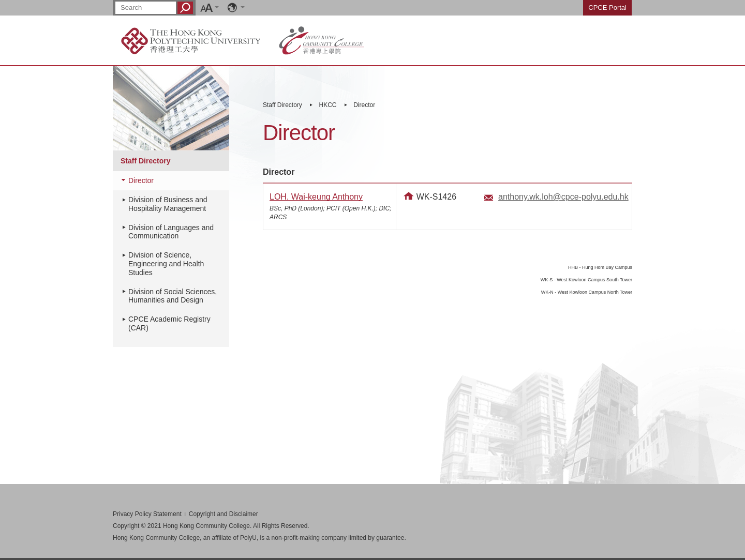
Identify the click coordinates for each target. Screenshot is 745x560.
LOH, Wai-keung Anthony (316, 197)
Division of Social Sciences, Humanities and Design (173, 296)
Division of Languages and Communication (171, 232)
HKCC (328, 105)
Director (364, 105)
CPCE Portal (607, 7)
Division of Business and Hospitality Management (168, 204)
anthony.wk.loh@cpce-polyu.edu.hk (563, 197)
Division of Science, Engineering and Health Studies (166, 264)
